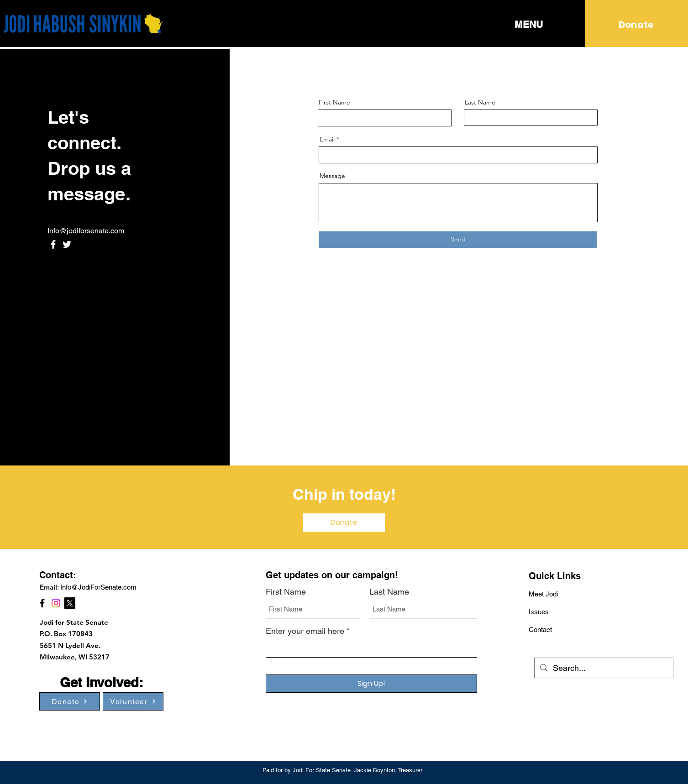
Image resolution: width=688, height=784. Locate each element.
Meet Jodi (543, 594)
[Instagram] (56, 603)
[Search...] (603, 668)
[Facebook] (53, 244)
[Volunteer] (133, 701)
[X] (70, 603)
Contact (540, 630)
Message (332, 176)
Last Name (480, 102)
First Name (334, 102)
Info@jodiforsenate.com (86, 231)
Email (327, 139)
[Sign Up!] (371, 684)
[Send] (458, 240)
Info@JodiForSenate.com (98, 587)
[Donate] (636, 25)
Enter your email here (305, 631)
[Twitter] (67, 244)
